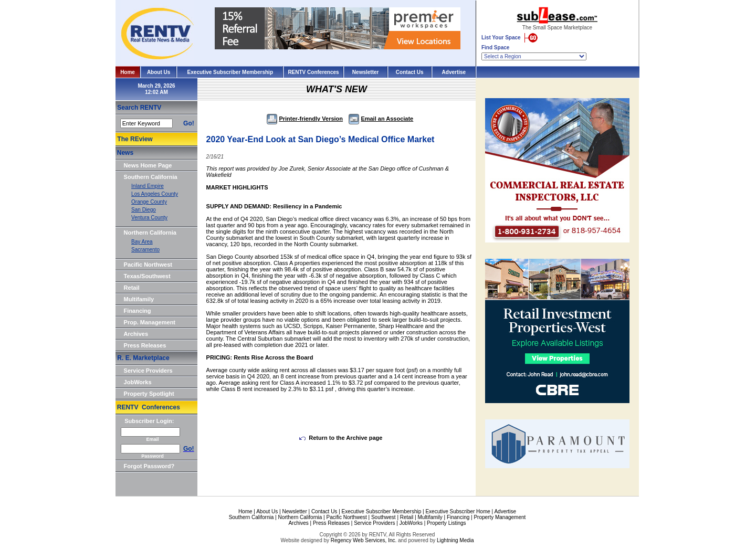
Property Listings (446, 523)
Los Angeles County (155, 194)
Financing (138, 311)
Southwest (384, 517)
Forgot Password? (149, 466)
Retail (132, 288)
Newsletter (366, 72)
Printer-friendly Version (305, 119)
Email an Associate (381, 119)
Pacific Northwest (148, 265)
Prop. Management (150, 322)
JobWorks (138, 382)
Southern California (151, 177)
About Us (159, 72)
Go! (189, 123)
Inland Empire (148, 186)
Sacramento (145, 250)
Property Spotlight (149, 394)
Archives (136, 334)
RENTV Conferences (313, 72)
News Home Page (148, 165)
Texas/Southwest (147, 276)
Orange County (149, 202)
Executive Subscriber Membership (230, 72)
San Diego (144, 210)
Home (128, 72)
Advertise (454, 72)
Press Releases (145, 345)
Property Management (500, 517)
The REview (135, 139)
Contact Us (410, 72)
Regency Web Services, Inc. (364, 540)
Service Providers (148, 371)
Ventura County (149, 218)
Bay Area (142, 242)
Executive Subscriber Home (458, 511)
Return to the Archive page (341, 438)
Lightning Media (455, 540)
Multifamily (139, 299)
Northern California (150, 233)
